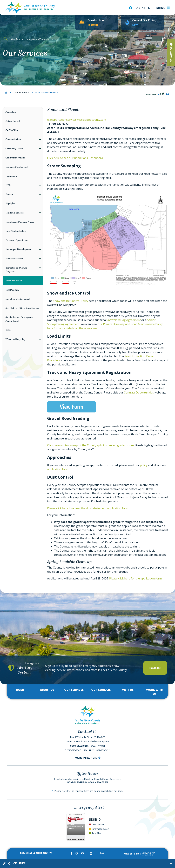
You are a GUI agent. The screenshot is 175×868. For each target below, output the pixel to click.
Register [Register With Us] (155, 668)
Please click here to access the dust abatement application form (88, 508)
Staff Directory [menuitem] (12, 290)
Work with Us (155, 692)
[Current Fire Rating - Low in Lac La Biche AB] (143, 22)
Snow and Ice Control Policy (71, 301)
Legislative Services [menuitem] (15, 213)
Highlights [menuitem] (10, 203)
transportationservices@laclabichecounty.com (77, 120)
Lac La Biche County (30, 8)
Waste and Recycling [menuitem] (15, 339)
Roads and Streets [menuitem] (14, 281)
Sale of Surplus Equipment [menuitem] (18, 299)
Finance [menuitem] (9, 194)
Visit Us (128, 690)
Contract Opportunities (139, 392)
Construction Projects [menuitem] (15, 158)
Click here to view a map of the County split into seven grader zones (91, 445)
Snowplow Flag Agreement (124, 320)
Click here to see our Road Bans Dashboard (75, 158)
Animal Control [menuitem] (13, 121)
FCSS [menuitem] (8, 185)
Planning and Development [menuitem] (18, 249)
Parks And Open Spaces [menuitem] (17, 240)
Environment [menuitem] (11, 176)
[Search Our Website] (39, 39)
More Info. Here (86, 758)
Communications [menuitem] (13, 139)
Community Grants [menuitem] (14, 149)
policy (144, 465)
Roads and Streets (47, 92)
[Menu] (163, 8)
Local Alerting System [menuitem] (16, 231)
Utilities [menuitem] (9, 330)
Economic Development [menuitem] (16, 167)
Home (20, 690)
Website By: (139, 854)
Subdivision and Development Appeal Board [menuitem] (19, 319)
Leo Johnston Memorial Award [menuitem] (20, 222)
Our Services (21, 92)
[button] (40, 112)
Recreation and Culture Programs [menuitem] (16, 270)
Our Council (101, 690)
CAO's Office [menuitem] (12, 130)
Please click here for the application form (135, 578)
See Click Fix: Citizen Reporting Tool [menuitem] (22, 308)
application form (58, 469)
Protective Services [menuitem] (14, 258)
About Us (47, 690)
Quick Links (17, 863)
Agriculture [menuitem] (11, 112)
